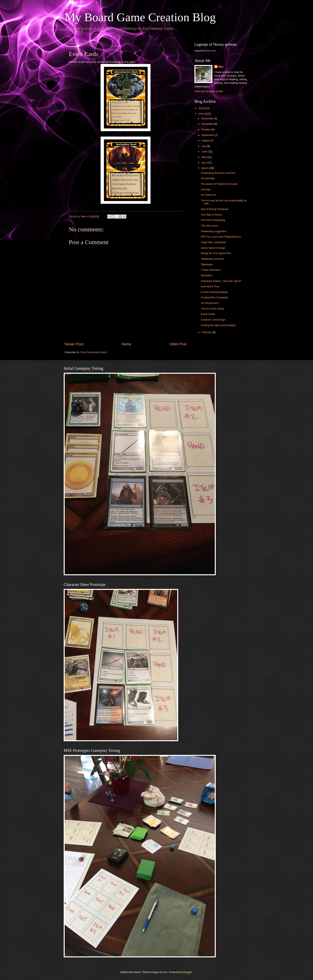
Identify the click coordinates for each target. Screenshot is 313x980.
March (205, 168)
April (204, 163)
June (205, 151)
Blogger (188, 972)
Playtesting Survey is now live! (218, 173)
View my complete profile (209, 91)
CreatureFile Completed (214, 297)
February (207, 332)
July (204, 146)
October (206, 129)
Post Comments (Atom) (94, 352)
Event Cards (208, 314)
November (208, 124)
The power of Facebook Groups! (219, 184)
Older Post (178, 344)
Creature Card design (213, 320)
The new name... (210, 226)
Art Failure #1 (209, 195)
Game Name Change (213, 248)
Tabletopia (207, 264)
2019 (202, 108)
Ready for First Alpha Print (216, 253)
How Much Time (210, 286)
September (208, 135)
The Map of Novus (211, 215)
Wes (221, 67)
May (204, 157)
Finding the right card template (218, 325)
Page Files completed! (213, 242)
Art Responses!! (210, 303)
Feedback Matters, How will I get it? (221, 281)
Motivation (207, 275)
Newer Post (74, 344)
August (206, 140)
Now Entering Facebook (214, 209)
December (208, 118)
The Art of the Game (212, 309)
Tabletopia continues (212, 259)
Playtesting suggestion (214, 231)
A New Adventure (211, 270)
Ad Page (206, 189)
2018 (202, 114)
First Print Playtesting (213, 220)
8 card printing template (214, 292)
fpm (165, 972)
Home (126, 344)
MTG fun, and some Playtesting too (221, 237)
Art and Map (208, 178)
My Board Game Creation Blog (140, 17)
